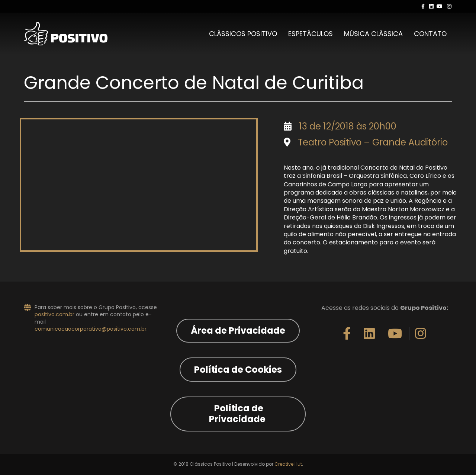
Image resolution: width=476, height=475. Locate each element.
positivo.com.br (54, 314)
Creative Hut (288, 464)
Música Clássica (373, 34)
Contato (430, 34)
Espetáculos (311, 34)
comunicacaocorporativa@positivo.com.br (91, 329)
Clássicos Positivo (243, 34)
